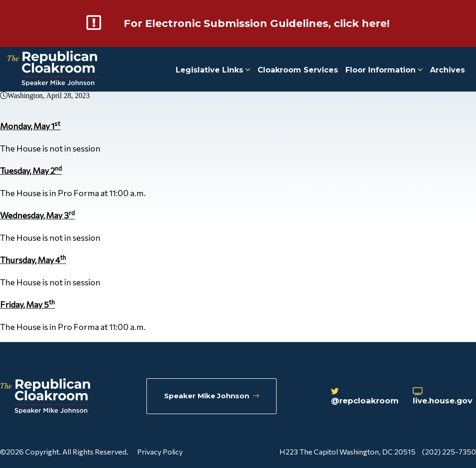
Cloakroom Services (298, 69)
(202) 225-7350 (449, 451)
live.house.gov (443, 397)
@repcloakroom (360, 397)
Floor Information (384, 69)
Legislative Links (213, 69)
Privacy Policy (160, 451)
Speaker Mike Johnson (212, 396)
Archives (447, 69)
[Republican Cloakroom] (53, 69)
